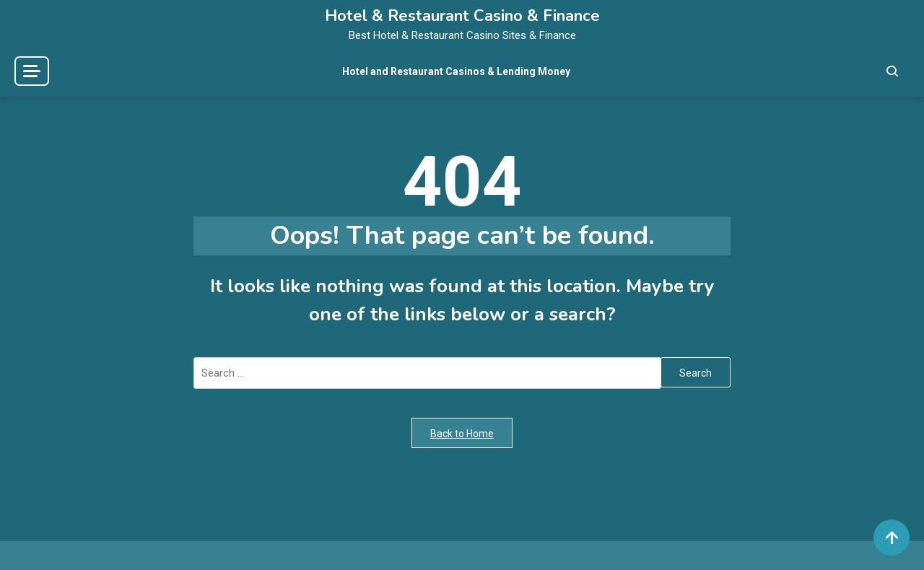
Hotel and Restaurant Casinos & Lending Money (456, 71)
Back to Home (462, 434)
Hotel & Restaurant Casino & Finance (462, 16)
